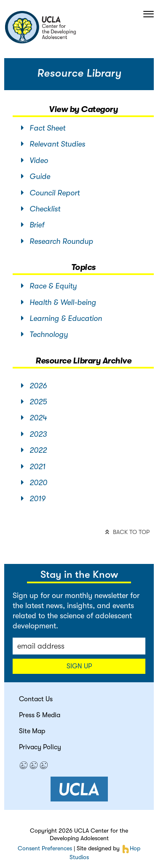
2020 (34, 483)
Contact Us (36, 699)
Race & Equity (49, 286)
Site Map (32, 731)
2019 (33, 499)
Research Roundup (57, 241)
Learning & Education (62, 318)
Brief (33, 225)
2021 (33, 467)
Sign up (79, 666)
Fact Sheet (43, 128)
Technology (44, 334)
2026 (34, 386)
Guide (36, 176)
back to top (127, 532)
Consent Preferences (45, 848)
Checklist (41, 209)
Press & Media (40, 715)
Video (35, 160)
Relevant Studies (53, 144)
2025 (34, 402)
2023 (34, 434)
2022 (34, 450)
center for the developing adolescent (40, 27)
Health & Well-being (59, 302)
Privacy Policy (40, 747)
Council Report (50, 193)
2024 (34, 418)
